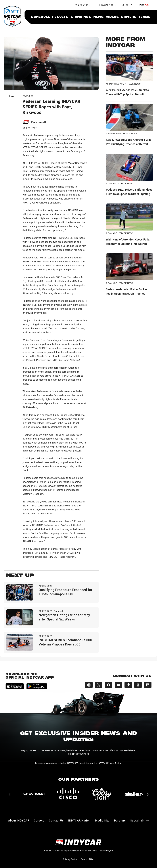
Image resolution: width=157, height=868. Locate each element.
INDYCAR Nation (79, 820)
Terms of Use (88, 859)
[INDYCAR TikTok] (128, 685)
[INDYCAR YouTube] (118, 685)
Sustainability (140, 820)
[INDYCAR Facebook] (109, 685)
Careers (39, 820)
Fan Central (82, 5)
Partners (120, 820)
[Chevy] (34, 794)
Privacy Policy (70, 859)
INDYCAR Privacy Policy (109, 763)
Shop (127, 5)
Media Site (102, 820)
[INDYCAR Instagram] (89, 685)
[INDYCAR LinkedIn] (148, 685)
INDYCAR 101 (106, 5)
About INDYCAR (19, 820)
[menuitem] (40, 17)
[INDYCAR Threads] (138, 685)
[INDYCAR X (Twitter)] (99, 685)
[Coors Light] (102, 794)
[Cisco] (68, 794)
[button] (9, 794)
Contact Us (56, 820)
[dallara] (136, 794)
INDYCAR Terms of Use (78, 763)
